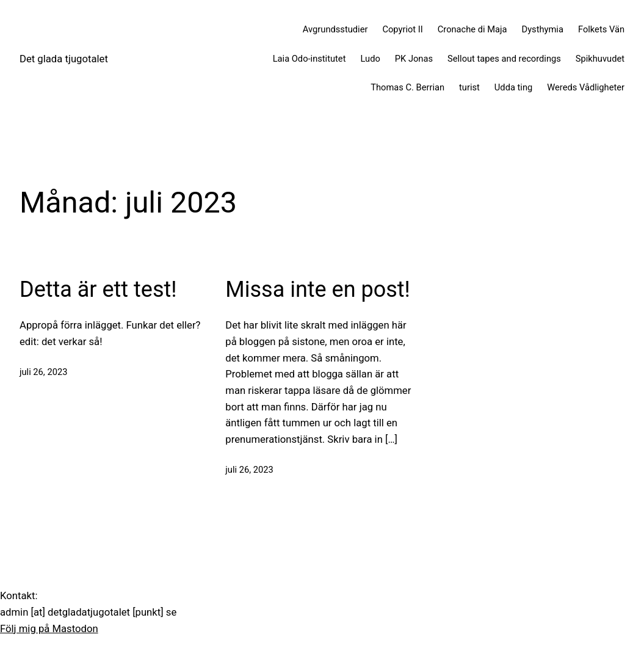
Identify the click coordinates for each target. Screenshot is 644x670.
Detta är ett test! (98, 289)
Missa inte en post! (318, 289)
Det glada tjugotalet (64, 59)
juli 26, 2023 (43, 372)
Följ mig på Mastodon (49, 629)
